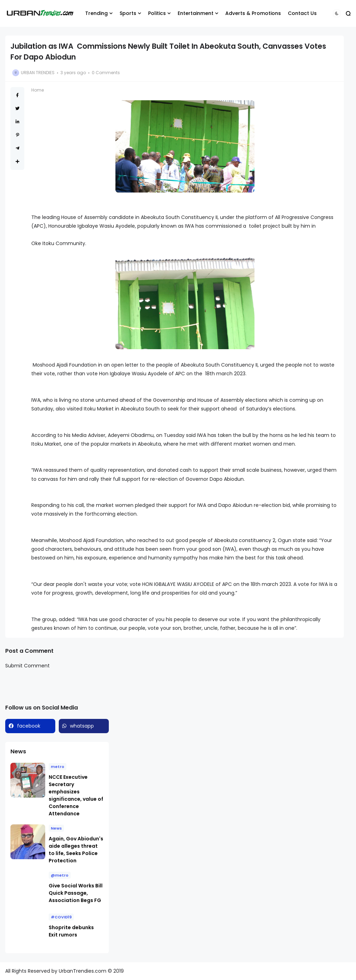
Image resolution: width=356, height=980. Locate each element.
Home (38, 90)
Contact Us (302, 13)
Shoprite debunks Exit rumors (71, 931)
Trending (96, 13)
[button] (337, 13)
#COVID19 (61, 917)
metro (58, 767)
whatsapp (82, 726)
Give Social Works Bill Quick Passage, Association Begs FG (76, 893)
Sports (128, 13)
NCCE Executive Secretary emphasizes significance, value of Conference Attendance (76, 795)
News (56, 828)
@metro (60, 875)
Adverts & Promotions (253, 13)
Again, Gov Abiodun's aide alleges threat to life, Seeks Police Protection (76, 850)
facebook (29, 726)
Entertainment (196, 13)
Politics (157, 13)
